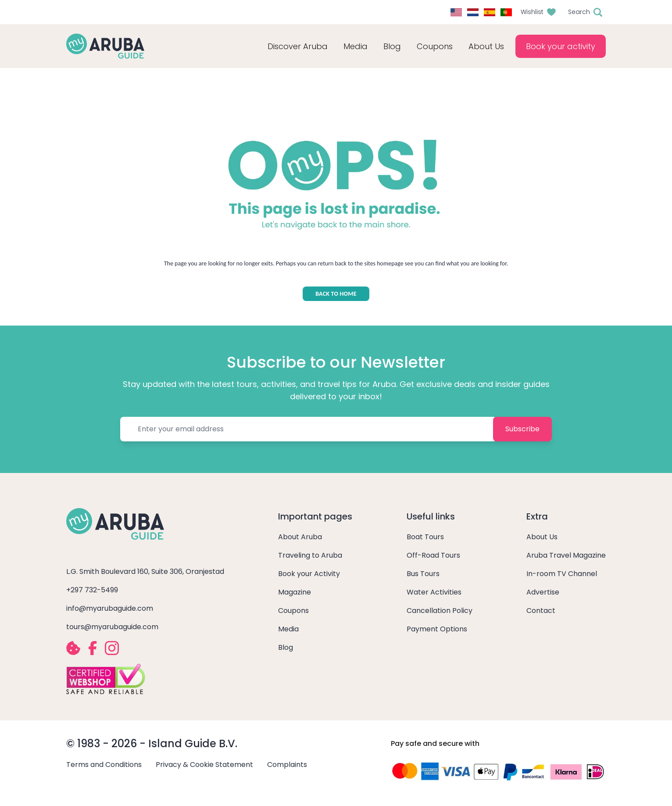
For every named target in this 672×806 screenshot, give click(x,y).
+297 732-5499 (92, 590)
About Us (542, 537)
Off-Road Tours (433, 555)
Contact (541, 611)
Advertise (543, 592)
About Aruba (300, 537)
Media (288, 629)
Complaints (287, 765)
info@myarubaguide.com (110, 608)
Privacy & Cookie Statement (204, 765)
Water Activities (434, 592)
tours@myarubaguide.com (112, 627)
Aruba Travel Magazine (566, 555)
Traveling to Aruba (310, 555)
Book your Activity (309, 574)
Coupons (293, 611)
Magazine (295, 592)
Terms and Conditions (104, 765)
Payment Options (437, 629)
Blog (392, 46)
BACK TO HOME (336, 294)
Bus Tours (423, 574)
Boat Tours (425, 537)
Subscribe (522, 429)
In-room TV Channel (562, 574)
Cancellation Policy (440, 611)
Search (579, 12)
